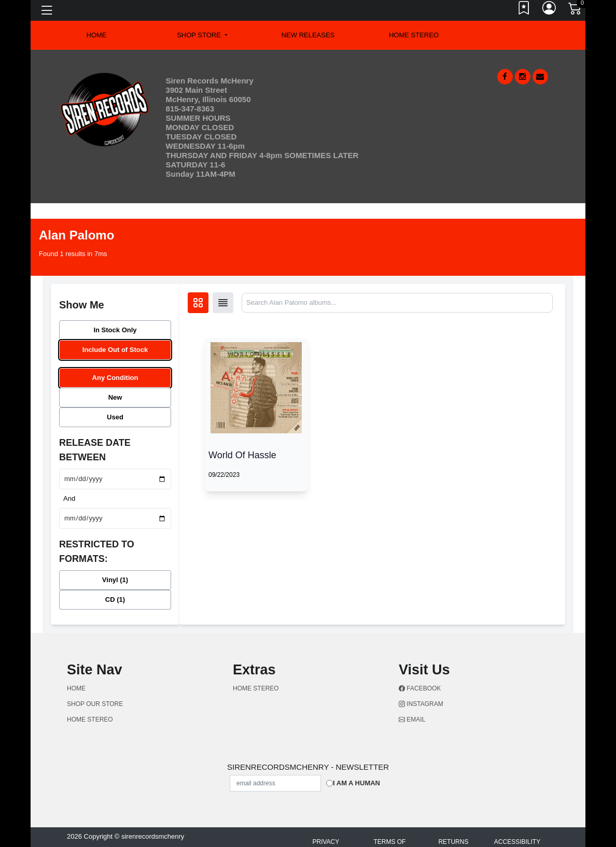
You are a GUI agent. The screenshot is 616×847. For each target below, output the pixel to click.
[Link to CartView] (576, 8)
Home (76, 688)
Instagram (421, 704)
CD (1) (115, 599)
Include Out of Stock (115, 350)
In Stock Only (115, 330)
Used (115, 417)
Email (412, 719)
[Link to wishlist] (524, 10)
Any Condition (115, 378)
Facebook (420, 688)
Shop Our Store (95, 704)
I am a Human (356, 783)
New (115, 397)
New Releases (308, 35)
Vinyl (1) (115, 580)
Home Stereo (414, 35)
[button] (202, 35)
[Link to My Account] (550, 10)
